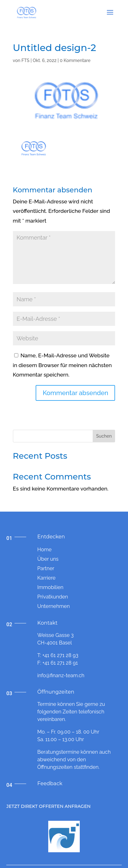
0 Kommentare (75, 60)
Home (44, 550)
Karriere (46, 578)
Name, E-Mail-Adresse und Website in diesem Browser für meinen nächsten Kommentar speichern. (62, 365)
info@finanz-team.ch (61, 675)
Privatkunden (52, 597)
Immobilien (50, 587)
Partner (46, 568)
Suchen (104, 436)
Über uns (48, 559)
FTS (25, 60)
